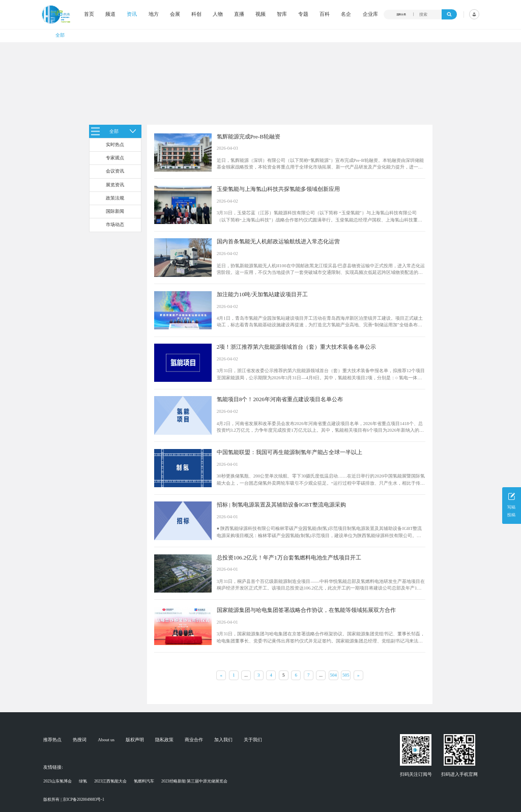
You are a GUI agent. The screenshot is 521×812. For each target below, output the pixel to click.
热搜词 (80, 740)
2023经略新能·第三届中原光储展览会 (194, 781)
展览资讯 (115, 185)
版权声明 (135, 740)
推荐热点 (52, 740)
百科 (325, 14)
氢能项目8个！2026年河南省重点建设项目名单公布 (280, 399)
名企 (346, 14)
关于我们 (253, 740)
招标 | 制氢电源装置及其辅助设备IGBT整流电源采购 (281, 505)
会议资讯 (115, 171)
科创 (196, 14)
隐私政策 (164, 740)
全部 (60, 35)
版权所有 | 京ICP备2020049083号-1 (74, 800)
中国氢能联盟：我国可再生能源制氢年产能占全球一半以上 (290, 452)
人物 (218, 14)
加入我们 (223, 740)
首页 (89, 14)
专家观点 (115, 158)
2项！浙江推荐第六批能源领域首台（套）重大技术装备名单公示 (297, 347)
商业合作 (194, 740)
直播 (239, 14)
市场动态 (115, 225)
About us (106, 740)
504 (333, 675)
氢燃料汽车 (144, 781)
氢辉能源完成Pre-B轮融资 (249, 136)
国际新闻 (115, 211)
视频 (260, 14)
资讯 (132, 14)
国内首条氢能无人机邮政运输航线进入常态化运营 (278, 241)
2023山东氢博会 (57, 781)
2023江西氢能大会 (110, 781)
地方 (154, 14)
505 (346, 675)
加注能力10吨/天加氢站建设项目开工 (262, 294)
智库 (282, 14)
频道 (110, 14)
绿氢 (83, 781)
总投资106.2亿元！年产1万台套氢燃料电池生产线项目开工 (289, 557)
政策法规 (115, 198)
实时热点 (115, 145)
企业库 (370, 14)
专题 (303, 14)
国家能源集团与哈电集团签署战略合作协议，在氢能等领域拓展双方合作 (306, 610)
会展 (175, 14)
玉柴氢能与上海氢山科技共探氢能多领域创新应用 (278, 189)
